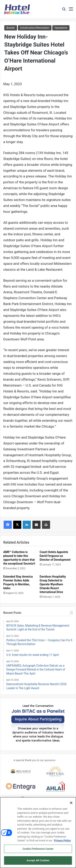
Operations (61, 28)
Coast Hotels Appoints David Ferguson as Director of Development (55, 556)
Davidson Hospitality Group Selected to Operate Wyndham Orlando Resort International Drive (53, 584)
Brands (11, 28)
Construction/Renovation (35, 28)
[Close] (71, 805)
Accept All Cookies (38, 862)
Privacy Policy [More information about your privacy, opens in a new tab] (62, 842)
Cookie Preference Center (38, 851)
